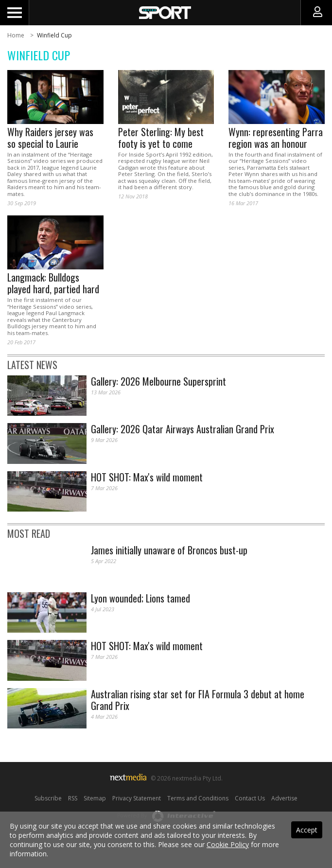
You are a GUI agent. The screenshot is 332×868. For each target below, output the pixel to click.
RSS (73, 798)
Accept (307, 830)
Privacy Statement (137, 798)
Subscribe (48, 798)
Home (16, 35)
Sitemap (95, 798)
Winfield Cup (54, 35)
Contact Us (250, 798)
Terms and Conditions (198, 798)
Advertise (284, 798)
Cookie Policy (228, 844)
